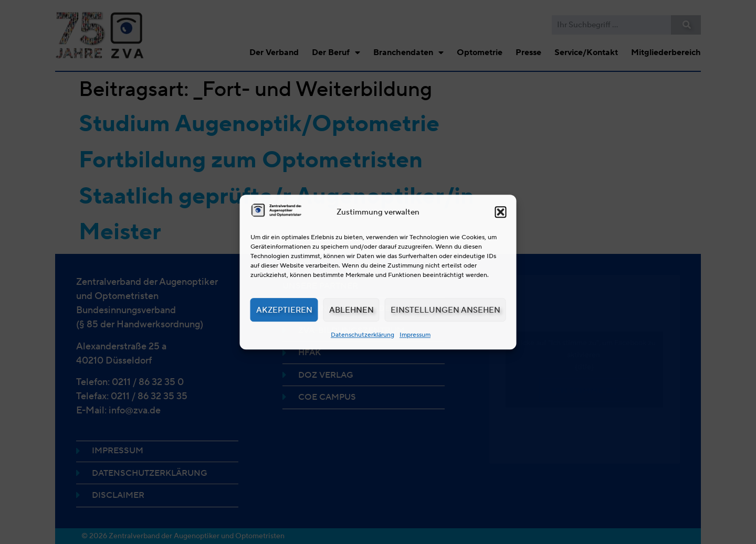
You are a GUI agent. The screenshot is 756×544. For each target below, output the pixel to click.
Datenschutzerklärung (363, 334)
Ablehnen (351, 310)
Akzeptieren (284, 310)
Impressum (415, 334)
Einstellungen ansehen (445, 310)
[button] (501, 212)
